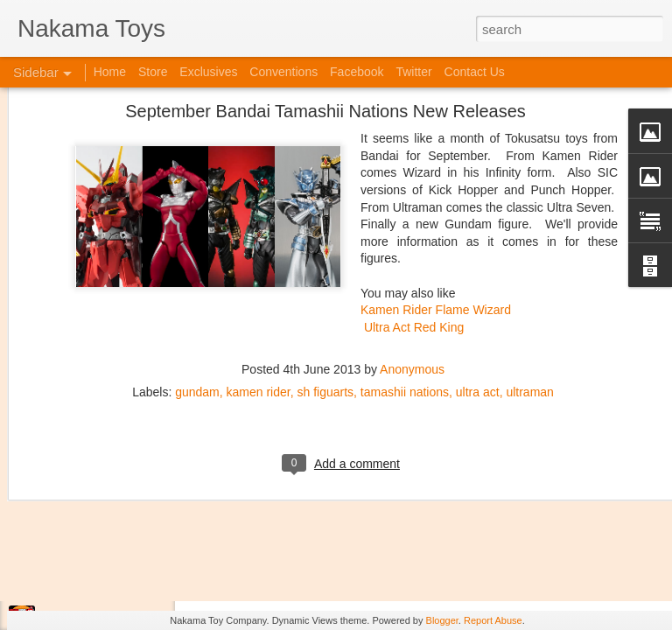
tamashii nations (405, 267)
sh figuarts (325, 267)
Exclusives (208, 72)
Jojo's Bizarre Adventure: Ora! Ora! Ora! (136, 579)
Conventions (283, 72)
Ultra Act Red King (414, 201)
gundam (197, 267)
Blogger (442, 620)
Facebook (357, 72)
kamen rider (259, 267)
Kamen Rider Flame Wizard (436, 185)
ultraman (529, 267)
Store (153, 72)
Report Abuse (493, 620)
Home (110, 72)
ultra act (478, 267)
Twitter (413, 72)
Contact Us (475, 72)
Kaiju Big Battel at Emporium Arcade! (129, 540)
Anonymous (412, 244)
